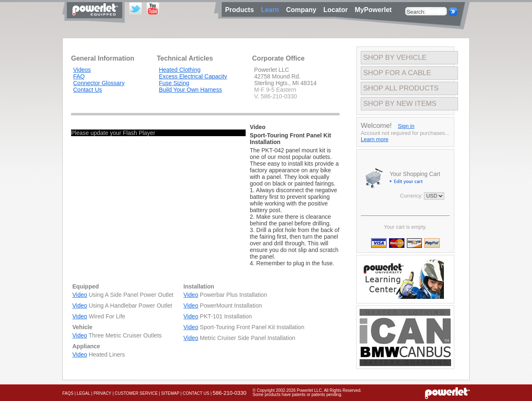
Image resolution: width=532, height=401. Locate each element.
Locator (337, 10)
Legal (84, 393)
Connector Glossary (99, 83)
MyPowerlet (373, 10)
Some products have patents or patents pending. (298, 395)
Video (80, 295)
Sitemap (170, 393)
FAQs (68, 393)
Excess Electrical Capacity (193, 76)
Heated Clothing (180, 70)
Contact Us (87, 90)
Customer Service (136, 393)
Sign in (406, 126)
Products (240, 10)
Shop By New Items (400, 104)
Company (303, 10)
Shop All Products (401, 88)
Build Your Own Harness (190, 90)
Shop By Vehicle (395, 57)
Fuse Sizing (174, 83)
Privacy (102, 393)
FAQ (79, 76)
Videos (82, 70)
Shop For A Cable (397, 73)
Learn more (374, 139)
